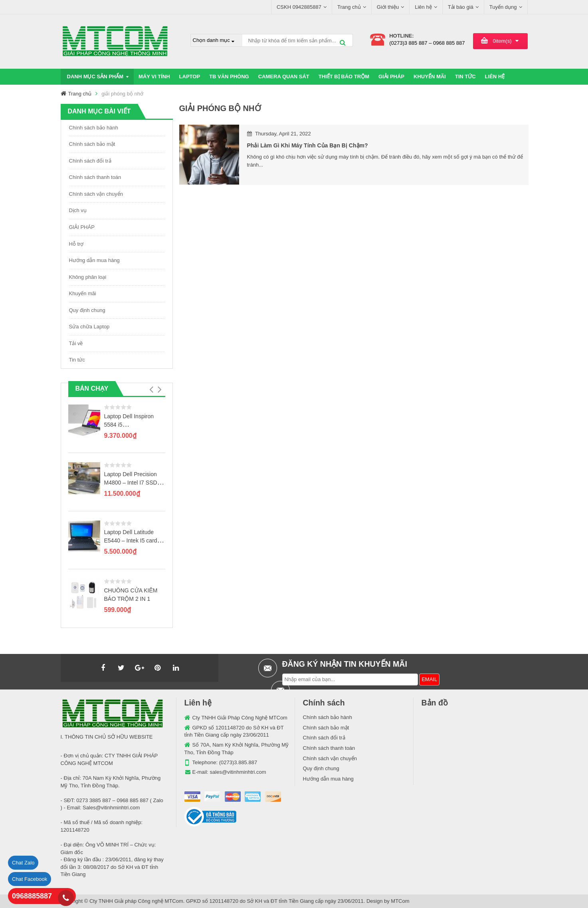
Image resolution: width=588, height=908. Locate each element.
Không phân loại (88, 277)
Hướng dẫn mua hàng (94, 260)
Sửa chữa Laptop (89, 327)
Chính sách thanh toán (95, 177)
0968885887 (32, 896)
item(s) (502, 41)
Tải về (76, 343)
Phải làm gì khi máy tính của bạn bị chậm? (308, 145)
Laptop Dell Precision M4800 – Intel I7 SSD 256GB (131, 483)
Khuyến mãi (83, 293)
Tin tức (77, 360)
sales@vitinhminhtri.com (238, 772)
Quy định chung (87, 310)
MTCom (400, 901)
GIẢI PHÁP (82, 227)
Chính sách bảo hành (94, 128)
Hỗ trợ (76, 244)
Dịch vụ (78, 210)
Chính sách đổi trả (90, 161)
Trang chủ (80, 94)
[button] (151, 389)
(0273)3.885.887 (238, 762)
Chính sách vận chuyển (96, 194)
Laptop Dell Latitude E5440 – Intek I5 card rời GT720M (131, 540)
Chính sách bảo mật (92, 144)
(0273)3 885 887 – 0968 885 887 (427, 43)
